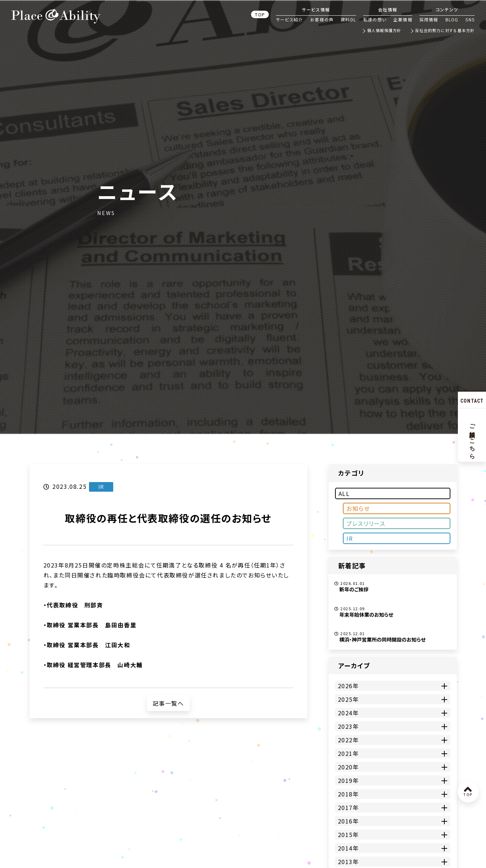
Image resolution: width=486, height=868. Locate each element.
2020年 (349, 767)
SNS (470, 19)
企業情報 (403, 19)
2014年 (349, 848)
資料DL (348, 19)
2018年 (349, 794)
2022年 (349, 740)
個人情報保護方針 (384, 31)
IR (350, 538)
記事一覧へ (168, 703)
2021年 (349, 753)
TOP (260, 14)
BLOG (452, 19)
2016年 (349, 821)
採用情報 (429, 19)
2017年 (349, 807)
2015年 (349, 835)
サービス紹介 (289, 19)
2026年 (349, 686)
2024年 (349, 713)
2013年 (349, 862)
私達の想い (375, 19)
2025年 (349, 699)
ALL (344, 493)
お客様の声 (322, 19)
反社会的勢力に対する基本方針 (445, 31)
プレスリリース (366, 523)
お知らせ (358, 508)
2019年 (349, 780)
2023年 (349, 726)
